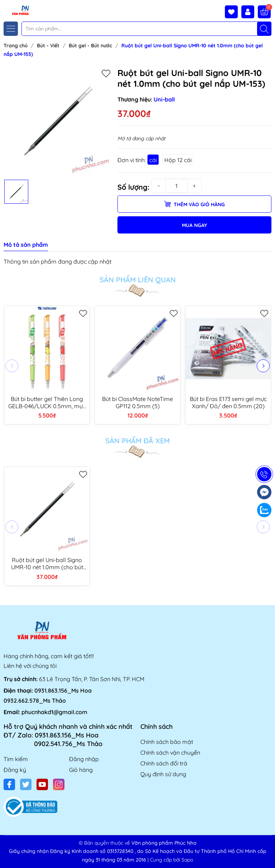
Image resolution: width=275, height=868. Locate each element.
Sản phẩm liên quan (138, 280)
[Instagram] (59, 784)
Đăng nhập (84, 759)
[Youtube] (42, 784)
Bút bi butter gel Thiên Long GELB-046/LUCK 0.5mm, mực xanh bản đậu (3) (47, 402)
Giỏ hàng (81, 770)
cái (153, 160)
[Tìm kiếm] (264, 29)
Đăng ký (15, 770)
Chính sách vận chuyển (170, 753)
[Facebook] (9, 784)
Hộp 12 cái (178, 160)
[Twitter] (26, 784)
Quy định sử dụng (163, 774)
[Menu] (11, 29)
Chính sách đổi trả (164, 763)
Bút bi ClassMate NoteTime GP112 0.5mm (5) (137, 402)
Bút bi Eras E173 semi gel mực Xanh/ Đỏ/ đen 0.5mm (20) (228, 402)
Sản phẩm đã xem (137, 441)
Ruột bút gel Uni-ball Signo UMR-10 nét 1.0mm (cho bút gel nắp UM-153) (47, 563)
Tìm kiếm (16, 759)
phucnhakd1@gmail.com (54, 712)
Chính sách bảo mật (167, 742)
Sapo (187, 860)
